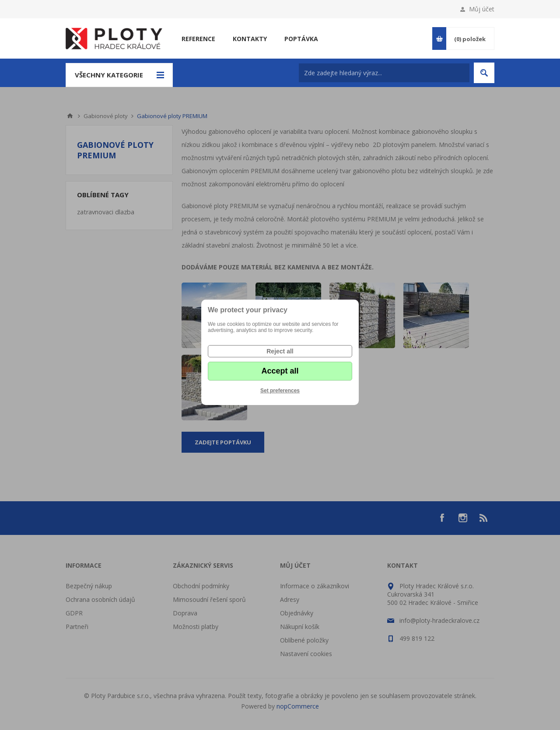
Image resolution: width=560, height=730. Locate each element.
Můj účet (482, 9)
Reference (198, 39)
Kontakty (250, 39)
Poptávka (301, 39)
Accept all (280, 371)
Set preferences (280, 391)
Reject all (280, 351)
